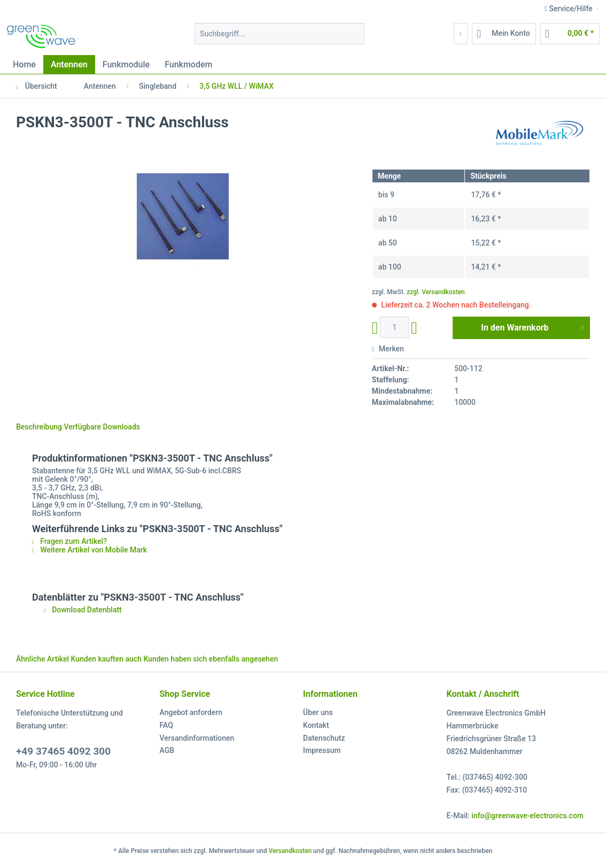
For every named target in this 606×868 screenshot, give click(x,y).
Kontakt (316, 725)
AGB (167, 750)
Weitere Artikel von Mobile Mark (90, 550)
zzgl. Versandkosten (436, 292)
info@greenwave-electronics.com (527, 816)
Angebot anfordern (191, 712)
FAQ (166, 725)
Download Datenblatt (83, 610)
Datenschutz (324, 738)
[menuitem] (279, 38)
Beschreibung (39, 427)
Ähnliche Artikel (42, 659)
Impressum (322, 750)
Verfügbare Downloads (102, 427)
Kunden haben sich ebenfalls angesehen (211, 659)
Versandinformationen (197, 738)
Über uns (318, 712)
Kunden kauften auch (106, 659)
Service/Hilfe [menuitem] (569, 9)
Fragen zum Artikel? (69, 541)
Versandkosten (290, 851)
